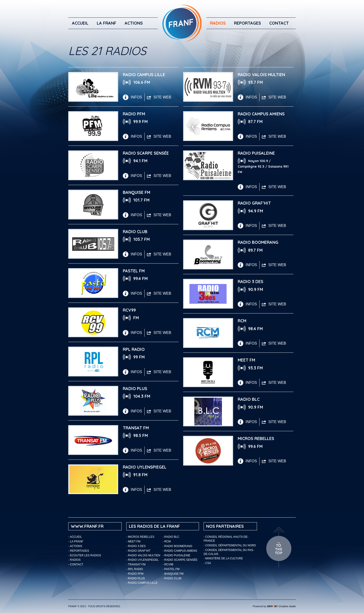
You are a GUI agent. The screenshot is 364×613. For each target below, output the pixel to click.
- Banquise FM (173, 574)
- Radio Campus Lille (142, 583)
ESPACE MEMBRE (277, 9)
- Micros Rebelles (140, 537)
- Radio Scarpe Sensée (180, 560)
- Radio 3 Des (136, 546)
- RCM (167, 541)
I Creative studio (281, 606)
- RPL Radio (135, 569)
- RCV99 (168, 564)
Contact (279, 23)
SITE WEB (159, 97)
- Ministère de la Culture (223, 558)
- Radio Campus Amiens (180, 551)
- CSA (207, 563)
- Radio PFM (135, 574)
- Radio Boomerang (178, 546)
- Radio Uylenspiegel (143, 560)
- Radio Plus (136, 578)
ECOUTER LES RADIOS (85, 555)
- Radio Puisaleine (177, 555)
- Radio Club (172, 578)
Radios (218, 23)
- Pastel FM (171, 569)
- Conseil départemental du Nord (230, 545)
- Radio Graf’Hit (138, 551)
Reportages (247, 23)
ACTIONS (134, 23)
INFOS (132, 97)
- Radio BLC (171, 537)
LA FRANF (107, 23)
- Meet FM (133, 541)
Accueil (80, 23)
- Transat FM (136, 564)
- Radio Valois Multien (143, 555)
